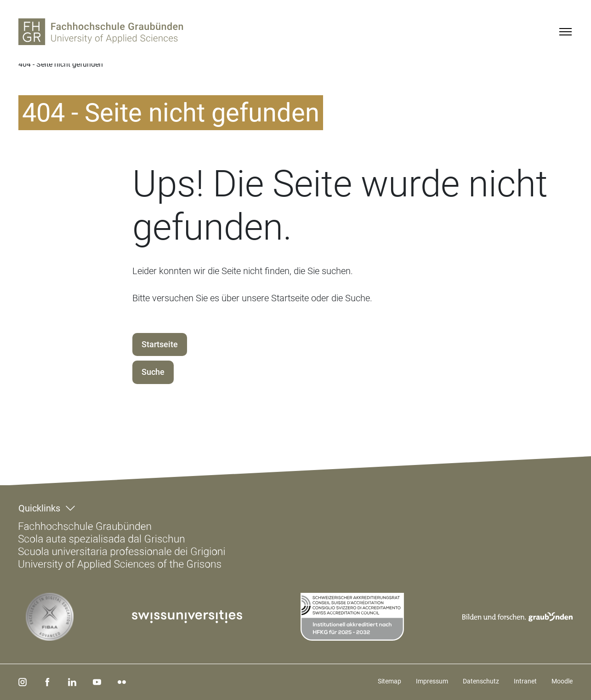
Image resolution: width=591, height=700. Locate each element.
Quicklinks (39, 508)
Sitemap (389, 681)
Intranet (525, 681)
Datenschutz (481, 681)
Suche (153, 372)
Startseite (160, 344)
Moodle (562, 681)
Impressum (432, 681)
